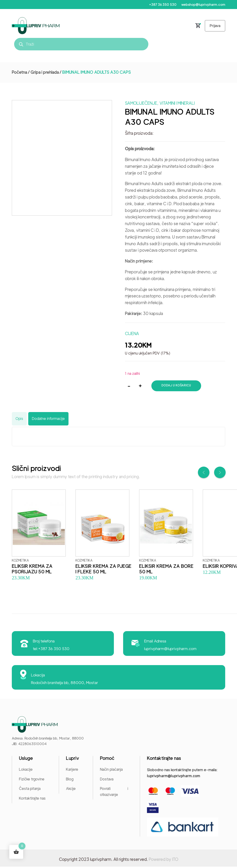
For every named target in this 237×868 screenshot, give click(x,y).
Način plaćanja (111, 771)
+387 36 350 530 (162, 5)
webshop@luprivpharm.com (203, 5)
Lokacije (26, 771)
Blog (70, 781)
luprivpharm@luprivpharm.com (171, 650)
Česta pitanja (30, 790)
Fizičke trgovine (32, 781)
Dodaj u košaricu (177, 387)
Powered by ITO (164, 861)
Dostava (107, 781)
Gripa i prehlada (45, 74)
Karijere (72, 771)
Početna (19, 74)
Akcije (71, 790)
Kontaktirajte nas (32, 800)
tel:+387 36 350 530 (51, 650)
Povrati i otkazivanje (114, 793)
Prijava (214, 26)
